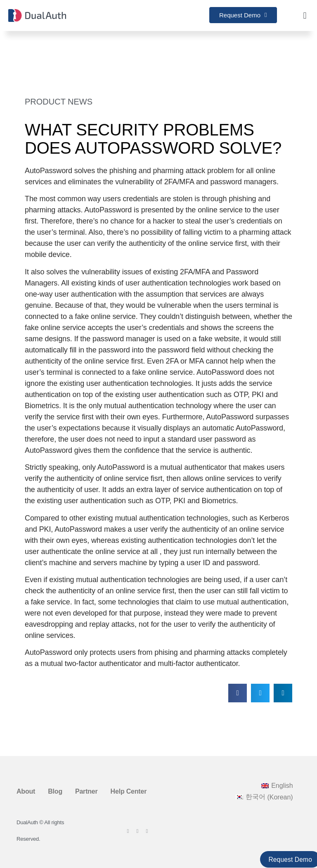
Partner (86, 791)
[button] (305, 15)
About (26, 791)
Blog (55, 791)
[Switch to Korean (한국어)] (264, 797)
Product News (59, 102)
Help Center (129, 791)
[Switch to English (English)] (277, 786)
